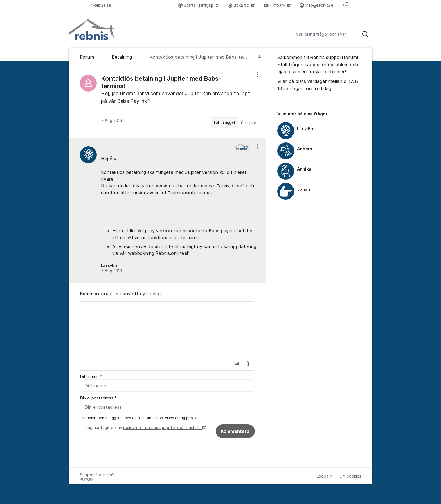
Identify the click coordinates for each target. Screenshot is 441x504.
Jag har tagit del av (145, 428)
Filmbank (275, 5)
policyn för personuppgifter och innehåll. (162, 428)
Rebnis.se (101, 5)
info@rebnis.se (316, 5)
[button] (236, 364)
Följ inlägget (225, 122)
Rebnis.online (170, 253)
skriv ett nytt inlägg (142, 294)
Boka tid (239, 5)
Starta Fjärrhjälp (196, 5)
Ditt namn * (91, 377)
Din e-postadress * (98, 398)
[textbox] (167, 330)
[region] (167, 102)
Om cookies (350, 476)
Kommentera (235, 431)
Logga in (325, 476)
